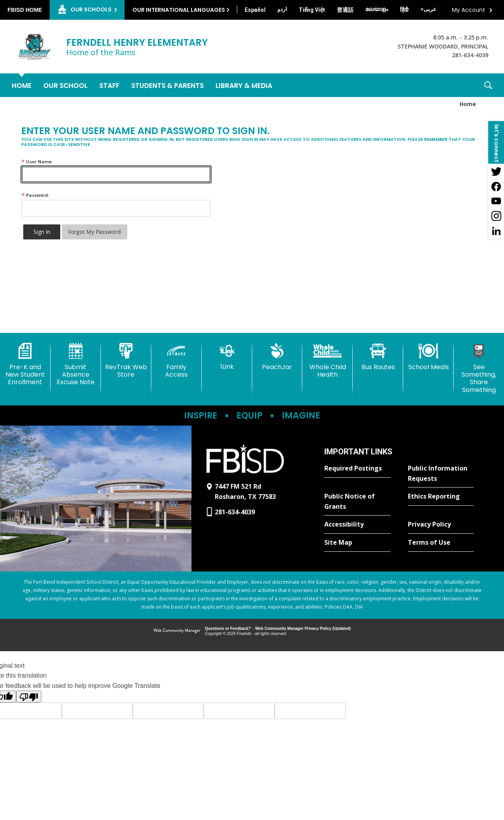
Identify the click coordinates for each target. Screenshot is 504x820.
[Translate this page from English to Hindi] (404, 10)
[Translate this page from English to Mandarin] (345, 10)
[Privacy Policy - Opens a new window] (441, 525)
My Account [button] (469, 10)
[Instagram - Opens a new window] (496, 216)
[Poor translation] (29, 697)
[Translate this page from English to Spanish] (255, 10)
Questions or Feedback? (228, 629)
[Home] (22, 85)
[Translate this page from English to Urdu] (282, 9)
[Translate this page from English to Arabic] (428, 9)
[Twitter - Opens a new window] (496, 171)
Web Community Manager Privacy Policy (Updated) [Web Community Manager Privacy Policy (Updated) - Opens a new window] (303, 629)
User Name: (37, 162)
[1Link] (227, 357)
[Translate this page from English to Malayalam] (377, 9)
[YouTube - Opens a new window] (496, 201)
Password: (35, 195)
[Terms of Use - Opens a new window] (441, 543)
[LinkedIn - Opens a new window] (496, 231)
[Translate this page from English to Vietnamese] (312, 10)
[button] (488, 85)
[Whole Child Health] (327, 361)
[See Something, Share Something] (479, 368)
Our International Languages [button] (179, 10)
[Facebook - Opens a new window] (496, 186)
